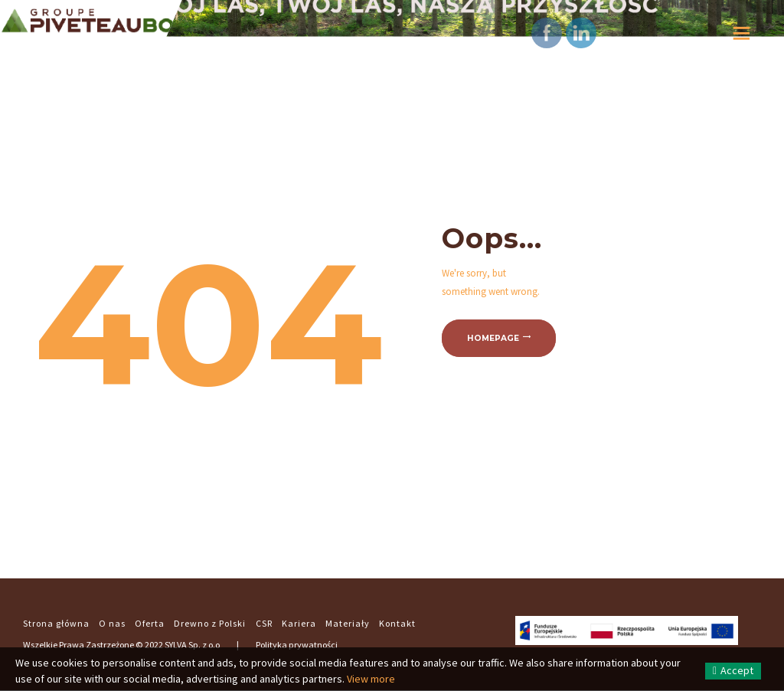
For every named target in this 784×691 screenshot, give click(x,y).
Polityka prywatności (297, 645)
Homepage (493, 338)
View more (371, 679)
